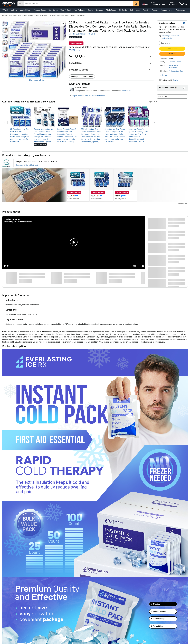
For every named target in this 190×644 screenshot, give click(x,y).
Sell (132, 10)
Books (90, 10)
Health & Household (9, 15)
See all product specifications (82, 76)
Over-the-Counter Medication (37, 15)
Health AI (14, 10)
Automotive (180, 10)
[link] (21, 135)
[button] (5, 10)
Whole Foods (111, 10)
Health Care (22, 15)
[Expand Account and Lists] (166, 5)
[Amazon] (9, 4)
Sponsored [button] (183, 203)
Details (175, 80)
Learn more (127, 91)
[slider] (69, 266)
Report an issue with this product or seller (87, 96)
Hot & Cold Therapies (68, 15)
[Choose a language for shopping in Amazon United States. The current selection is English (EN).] (145, 4)
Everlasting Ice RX (175, 62)
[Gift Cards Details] (128, 10)
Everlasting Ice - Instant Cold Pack (18, 222)
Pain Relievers (54, 15)
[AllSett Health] (7, 163)
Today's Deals (66, 10)
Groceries (99, 10)
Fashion (155, 10)
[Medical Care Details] (31, 10)
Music (138, 10)
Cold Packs (81, 15)
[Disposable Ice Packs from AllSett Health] (37, 162)
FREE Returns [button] (76, 50)
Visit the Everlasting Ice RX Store (82, 34)
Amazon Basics (40, 10)
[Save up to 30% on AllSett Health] (28, 165)
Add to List (163, 97)
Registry (146, 10)
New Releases (80, 10)
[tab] (163, 604)
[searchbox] (79, 4)
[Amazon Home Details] (174, 10)
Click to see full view (37, 80)
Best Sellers (53, 10)
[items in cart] (183, 4)
